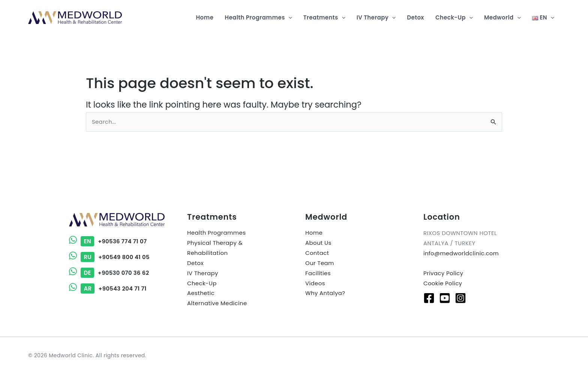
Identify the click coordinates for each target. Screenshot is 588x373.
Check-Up (202, 284)
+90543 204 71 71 (108, 288)
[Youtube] (445, 298)
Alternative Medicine (217, 304)
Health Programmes (217, 233)
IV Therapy (203, 274)
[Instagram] (460, 298)
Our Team (320, 264)
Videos (315, 284)
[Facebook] (429, 298)
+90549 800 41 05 (110, 257)
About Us (318, 243)
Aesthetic (201, 294)
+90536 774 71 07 (108, 242)
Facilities (318, 274)
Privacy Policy (443, 273)
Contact (317, 254)
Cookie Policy (443, 284)
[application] (289, 18)
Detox (195, 264)
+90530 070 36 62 (109, 272)
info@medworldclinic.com (462, 254)
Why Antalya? (325, 294)
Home (314, 233)
